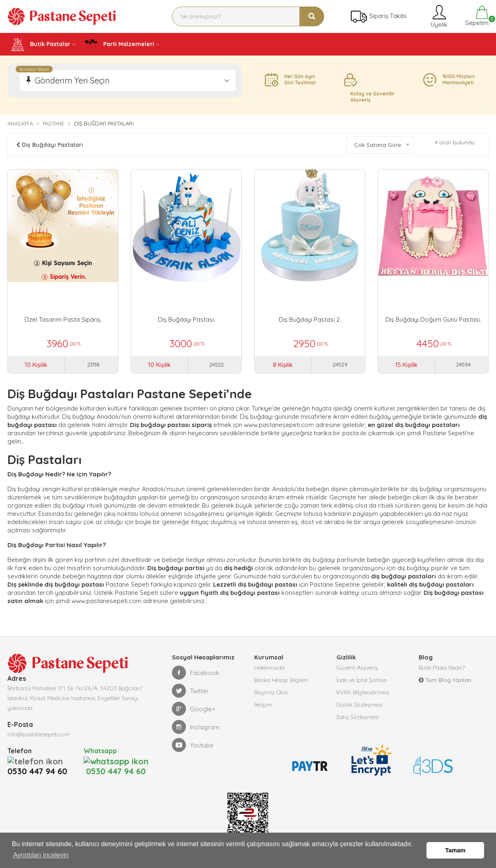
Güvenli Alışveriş (357, 668)
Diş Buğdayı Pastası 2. (310, 319)
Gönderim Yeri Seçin (72, 80)
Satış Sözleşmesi (358, 717)
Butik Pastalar (41, 44)
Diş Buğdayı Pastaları (50, 145)
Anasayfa (20, 123)
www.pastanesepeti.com (279, 425)
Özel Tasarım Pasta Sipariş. (63, 319)
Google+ (194, 709)
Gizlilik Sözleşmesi (359, 705)
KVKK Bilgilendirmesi (363, 692)
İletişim (263, 705)
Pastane (53, 123)
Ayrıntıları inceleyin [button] (41, 855)
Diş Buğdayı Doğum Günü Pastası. (433, 319)
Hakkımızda (269, 668)
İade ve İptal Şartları (362, 680)
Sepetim (476, 16)
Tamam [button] (455, 850)
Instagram (196, 727)
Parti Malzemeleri (119, 44)
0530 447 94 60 (40, 761)
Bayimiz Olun (271, 692)
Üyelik (438, 16)
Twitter (190, 691)
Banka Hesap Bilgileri (281, 680)
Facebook (196, 673)
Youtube (193, 745)
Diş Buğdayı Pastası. (187, 319)
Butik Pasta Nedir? (442, 668)
